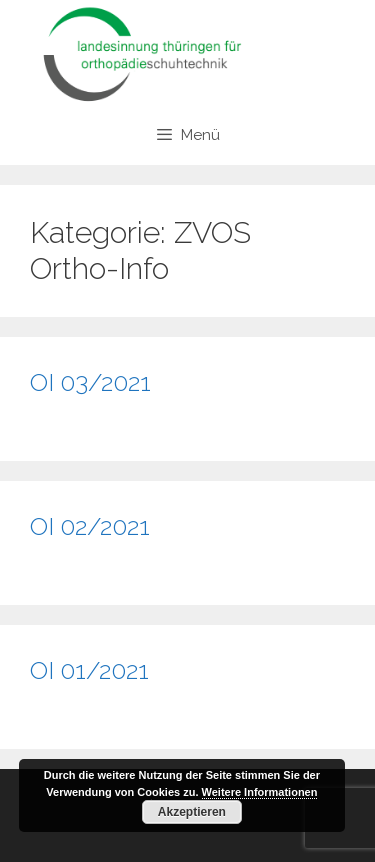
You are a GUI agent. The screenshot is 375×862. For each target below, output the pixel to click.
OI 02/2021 (90, 526)
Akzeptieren (192, 812)
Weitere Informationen (260, 792)
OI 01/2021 (89, 670)
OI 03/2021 (90, 382)
